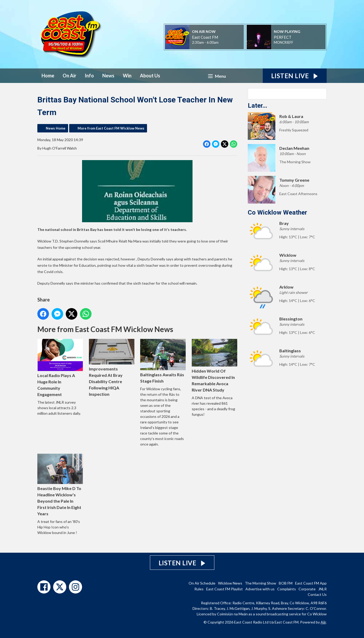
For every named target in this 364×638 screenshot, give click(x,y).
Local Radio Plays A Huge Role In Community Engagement (60, 368)
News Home (56, 128)
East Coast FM (205, 37)
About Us (150, 76)
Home (48, 76)
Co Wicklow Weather (277, 212)
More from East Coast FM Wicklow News (111, 128)
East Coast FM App (311, 583)
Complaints (287, 589)
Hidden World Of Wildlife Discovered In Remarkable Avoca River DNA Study (214, 366)
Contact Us (317, 594)
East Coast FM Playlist (224, 589)
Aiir (323, 622)
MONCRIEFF (284, 42)
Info (89, 76)
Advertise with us (260, 589)
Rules (199, 589)
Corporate (307, 589)
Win (127, 76)
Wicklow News (230, 583)
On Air (69, 76)
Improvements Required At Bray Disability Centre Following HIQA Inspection (112, 368)
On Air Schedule (202, 583)
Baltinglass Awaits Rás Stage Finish (163, 361)
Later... (257, 106)
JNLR (322, 589)
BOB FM (286, 583)
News (108, 76)
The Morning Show (261, 583)
